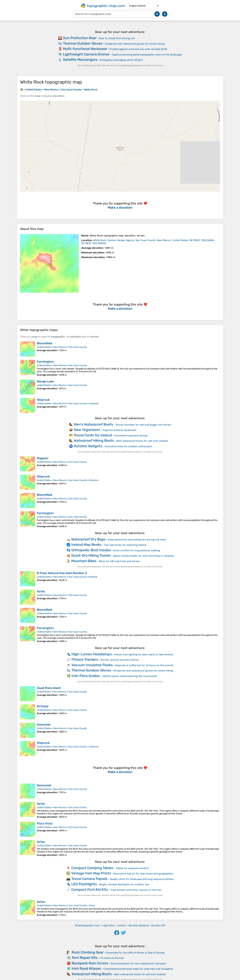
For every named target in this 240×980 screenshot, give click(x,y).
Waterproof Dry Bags (88, 539)
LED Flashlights (84, 884)
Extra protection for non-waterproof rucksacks (138, 964)
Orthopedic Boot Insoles (91, 550)
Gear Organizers (87, 430)
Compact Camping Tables (92, 868)
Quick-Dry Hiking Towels (91, 555)
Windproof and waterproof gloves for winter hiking (135, 44)
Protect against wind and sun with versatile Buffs (138, 49)
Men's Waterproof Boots (93, 424)
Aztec (41, 591)
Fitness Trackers (85, 659)
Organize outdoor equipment (119, 430)
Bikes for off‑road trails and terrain (119, 561)
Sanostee (44, 725)
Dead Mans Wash (49, 688)
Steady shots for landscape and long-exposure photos (142, 879)
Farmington (45, 362)
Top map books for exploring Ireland (125, 545)
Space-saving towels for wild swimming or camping (143, 556)
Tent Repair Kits (85, 958)
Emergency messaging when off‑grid (121, 60)
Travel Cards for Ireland (93, 435)
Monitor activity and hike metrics (120, 660)
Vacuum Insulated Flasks (92, 665)
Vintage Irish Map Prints (91, 873)
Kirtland (93, 577)
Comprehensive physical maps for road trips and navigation (138, 969)
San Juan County (78, 347)
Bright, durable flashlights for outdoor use (124, 884)
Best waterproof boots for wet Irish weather (142, 441)
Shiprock (43, 400)
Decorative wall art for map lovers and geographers (143, 874)
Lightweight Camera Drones (86, 54)
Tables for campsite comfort (132, 868)
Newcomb (44, 785)
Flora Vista (45, 823)
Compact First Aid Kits (90, 890)
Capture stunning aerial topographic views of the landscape (147, 55)
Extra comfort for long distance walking (137, 550)
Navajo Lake (45, 381)
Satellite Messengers (80, 60)
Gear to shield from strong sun (117, 38)
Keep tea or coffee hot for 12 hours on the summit (144, 665)
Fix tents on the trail (112, 958)
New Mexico (60, 347)
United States (44, 347)
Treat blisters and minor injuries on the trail (136, 890)
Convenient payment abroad (131, 436)
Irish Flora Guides (86, 676)
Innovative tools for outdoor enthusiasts (128, 446)
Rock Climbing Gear (88, 952)
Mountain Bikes (84, 561)
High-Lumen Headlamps (92, 654)
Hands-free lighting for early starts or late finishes (144, 654)
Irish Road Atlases (86, 968)
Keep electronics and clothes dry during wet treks (137, 540)
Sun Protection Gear (80, 38)
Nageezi (43, 458)
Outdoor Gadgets (88, 446)
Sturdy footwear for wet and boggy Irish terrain (143, 425)
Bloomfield (44, 343)
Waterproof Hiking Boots (94, 440)
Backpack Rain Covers (90, 963)
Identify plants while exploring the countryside (130, 676)
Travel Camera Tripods (89, 879)
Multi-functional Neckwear (85, 49)
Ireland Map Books (86, 545)
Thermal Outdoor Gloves (83, 43)
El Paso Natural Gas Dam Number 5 (62, 573)
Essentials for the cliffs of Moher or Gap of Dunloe (135, 953)
